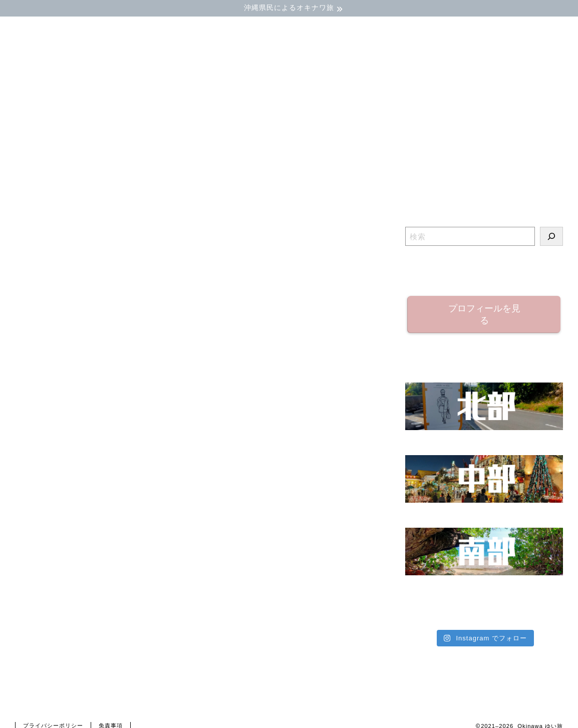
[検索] (551, 236)
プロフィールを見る (484, 314)
